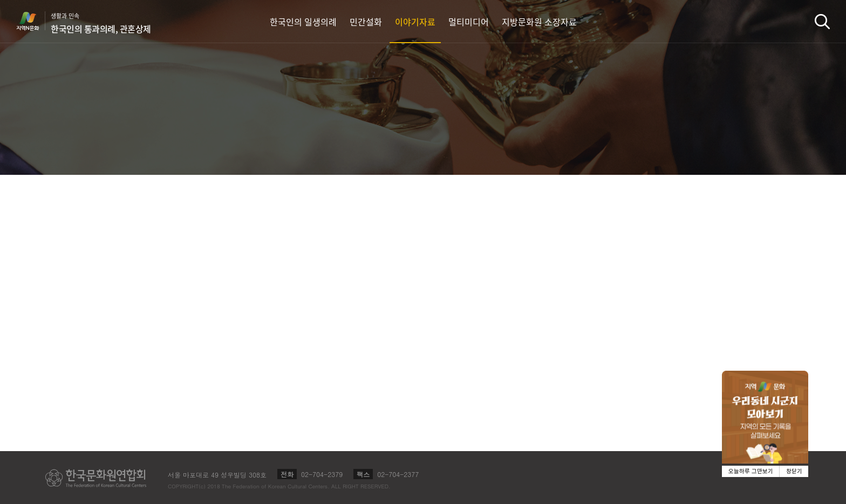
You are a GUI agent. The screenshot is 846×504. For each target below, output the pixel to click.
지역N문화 (33, 21)
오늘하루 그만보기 (751, 471)
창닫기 (794, 471)
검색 (822, 21)
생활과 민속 (101, 23)
